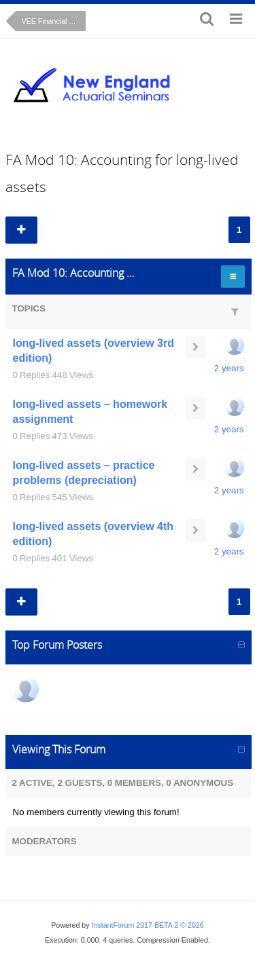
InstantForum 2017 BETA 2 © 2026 (148, 925)
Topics (29, 308)
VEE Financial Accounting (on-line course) (54, 21)
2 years (229, 368)
